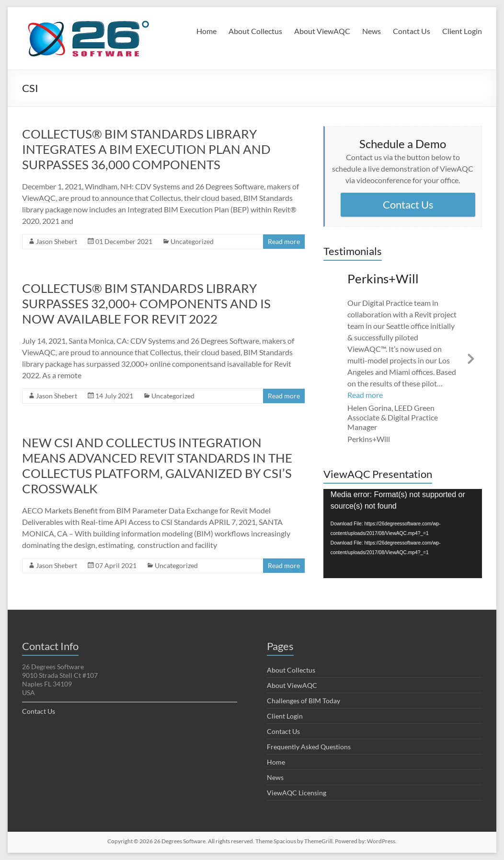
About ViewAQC (322, 31)
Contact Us (412, 31)
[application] (403, 534)
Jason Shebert (57, 241)
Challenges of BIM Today (304, 701)
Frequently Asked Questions (309, 747)
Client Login (462, 31)
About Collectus (255, 31)
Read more (284, 241)
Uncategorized (192, 241)
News (372, 31)
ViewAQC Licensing (297, 793)
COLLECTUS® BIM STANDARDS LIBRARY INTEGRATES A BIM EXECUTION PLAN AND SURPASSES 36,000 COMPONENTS (146, 149)
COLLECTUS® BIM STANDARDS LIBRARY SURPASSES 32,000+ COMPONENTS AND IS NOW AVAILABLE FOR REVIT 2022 (146, 303)
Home (206, 31)
